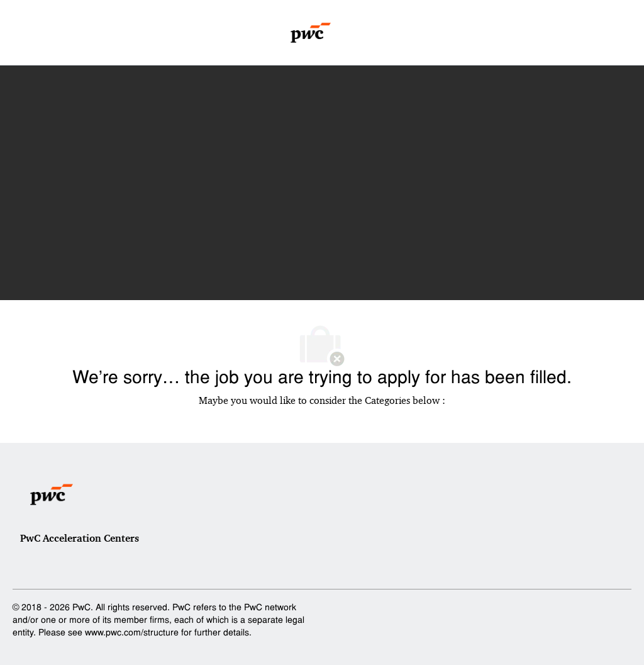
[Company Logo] (311, 33)
